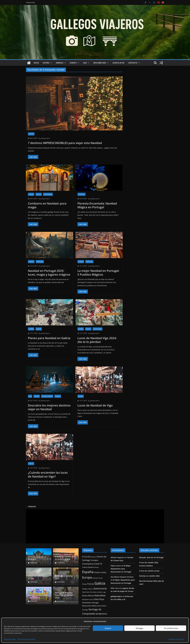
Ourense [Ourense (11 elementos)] (91, 600)
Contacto (133, 63)
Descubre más (100, 63)
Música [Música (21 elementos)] (91, 596)
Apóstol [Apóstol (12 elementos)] (94, 557)
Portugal (81, 194)
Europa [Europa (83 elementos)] (87, 577)
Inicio (36, 63)
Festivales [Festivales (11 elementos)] (95, 578)
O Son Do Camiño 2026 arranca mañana (65, 558)
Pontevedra (48, 194)
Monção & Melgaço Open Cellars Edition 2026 (64, 595)
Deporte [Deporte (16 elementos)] (91, 567)
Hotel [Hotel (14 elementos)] (84, 592)
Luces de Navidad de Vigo (95, 405)
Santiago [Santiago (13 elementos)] (85, 610)
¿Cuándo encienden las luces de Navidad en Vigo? (48, 474)
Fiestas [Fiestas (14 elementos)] (85, 584)
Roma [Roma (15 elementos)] (104, 606)
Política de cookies (10, 639)
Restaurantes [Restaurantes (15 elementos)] (87, 606)
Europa (73, 63)
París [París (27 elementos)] (96, 599)
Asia (85, 63)
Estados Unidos (47, 396)
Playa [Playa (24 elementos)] (102, 599)
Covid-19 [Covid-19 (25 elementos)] (98, 564)
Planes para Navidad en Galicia (49, 338)
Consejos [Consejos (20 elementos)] (94, 560)
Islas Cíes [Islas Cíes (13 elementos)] (89, 592)
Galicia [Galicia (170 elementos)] (100, 583)
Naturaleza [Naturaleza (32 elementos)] (100, 595)
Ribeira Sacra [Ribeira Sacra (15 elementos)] (97, 606)
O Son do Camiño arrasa (36, 577)
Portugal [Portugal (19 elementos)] (95, 603)
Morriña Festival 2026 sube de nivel (38, 596)
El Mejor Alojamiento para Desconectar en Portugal (121, 569)
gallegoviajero (45, 138)
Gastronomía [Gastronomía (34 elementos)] (100, 588)
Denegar (140, 628)
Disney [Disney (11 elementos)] (97, 567)
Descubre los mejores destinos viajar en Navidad (49, 407)
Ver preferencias (171, 628)
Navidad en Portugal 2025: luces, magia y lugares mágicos (49, 273)
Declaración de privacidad (26, 639)
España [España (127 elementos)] (88, 572)
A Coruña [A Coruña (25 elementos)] (86, 557)
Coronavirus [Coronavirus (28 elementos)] (88, 564)
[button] (51, 63)
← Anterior (31, 506)
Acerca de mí (118, 63)
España (46, 63)
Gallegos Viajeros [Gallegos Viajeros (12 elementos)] (88, 589)
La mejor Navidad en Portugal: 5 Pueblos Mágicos (98, 273)
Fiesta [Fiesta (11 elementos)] (101, 578)
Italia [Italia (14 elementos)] (95, 592)
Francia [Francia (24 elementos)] (91, 584)
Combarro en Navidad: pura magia (47, 205)
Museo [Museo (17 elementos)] (85, 596)
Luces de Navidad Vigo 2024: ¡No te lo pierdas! (97, 340)
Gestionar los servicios (176, 639)
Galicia (39, 194)
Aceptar (108, 628)
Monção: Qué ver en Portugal (37, 558)
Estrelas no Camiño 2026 (64, 577)
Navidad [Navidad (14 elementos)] (85, 599)
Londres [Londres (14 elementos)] (100, 592)
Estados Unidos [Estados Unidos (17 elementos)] (100, 572)
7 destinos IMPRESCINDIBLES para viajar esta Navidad (65, 143)
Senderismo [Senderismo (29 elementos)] (101, 614)
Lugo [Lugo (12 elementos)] (104, 592)
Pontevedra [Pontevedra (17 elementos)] (87, 603)
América (60, 63)
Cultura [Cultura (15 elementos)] (85, 567)
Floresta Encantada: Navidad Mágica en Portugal (97, 205)
